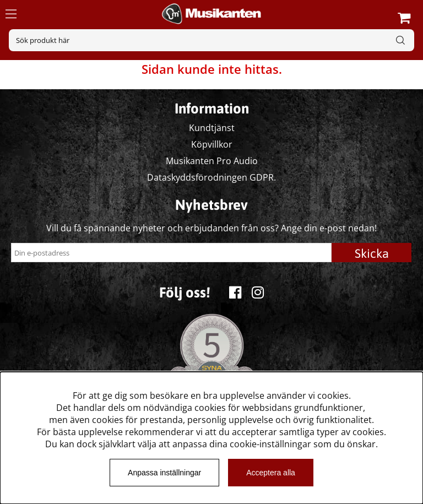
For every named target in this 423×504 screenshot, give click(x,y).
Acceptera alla (271, 473)
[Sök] (211, 40)
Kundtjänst (212, 128)
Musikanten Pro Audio (212, 161)
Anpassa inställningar (164, 473)
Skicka (372, 253)
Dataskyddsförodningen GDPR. (211, 177)
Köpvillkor (212, 144)
